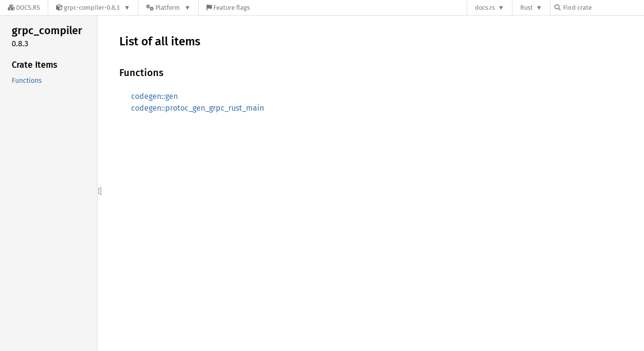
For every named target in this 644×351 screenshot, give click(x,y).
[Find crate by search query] (603, 8)
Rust (527, 8)
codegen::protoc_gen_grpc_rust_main (198, 108)
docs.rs (485, 8)
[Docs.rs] (24, 8)
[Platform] (168, 8)
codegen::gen (154, 96)
